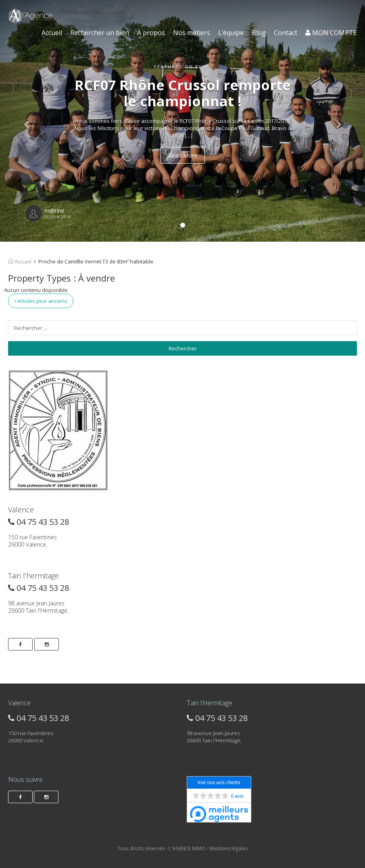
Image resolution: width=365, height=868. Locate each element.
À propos (151, 33)
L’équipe (231, 33)
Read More (183, 155)
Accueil (52, 33)
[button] (27, 121)
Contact (286, 33)
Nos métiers (192, 33)
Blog (259, 33)
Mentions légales (228, 848)
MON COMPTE (331, 33)
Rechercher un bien (100, 33)
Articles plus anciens (41, 301)
